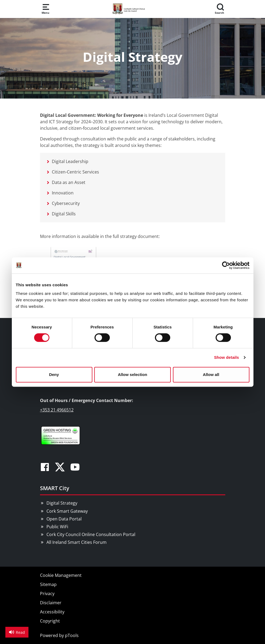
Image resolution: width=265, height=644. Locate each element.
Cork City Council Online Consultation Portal (91, 534)
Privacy (47, 594)
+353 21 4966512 (57, 410)
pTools (72, 635)
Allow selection (132, 375)
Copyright (50, 621)
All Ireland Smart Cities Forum (77, 542)
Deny (54, 375)
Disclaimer (51, 603)
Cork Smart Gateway (67, 511)
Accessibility (52, 612)
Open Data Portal (64, 519)
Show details (226, 357)
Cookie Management (61, 575)
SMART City (55, 488)
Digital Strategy (62, 503)
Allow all (211, 375)
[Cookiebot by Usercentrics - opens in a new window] (226, 265)
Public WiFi (57, 527)
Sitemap (48, 584)
